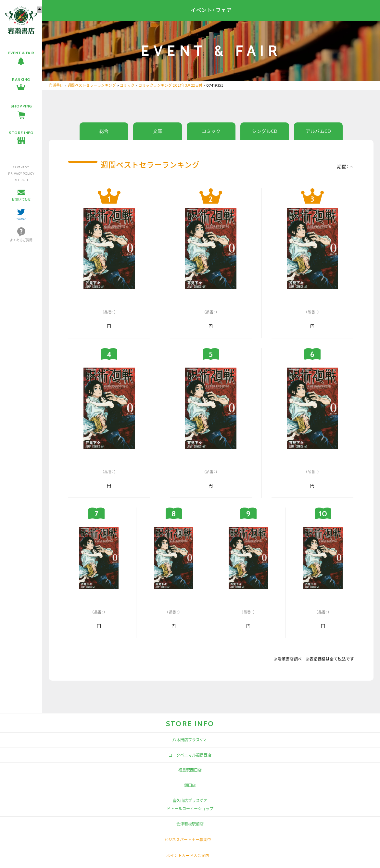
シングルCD (265, 131)
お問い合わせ (21, 200)
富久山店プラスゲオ (190, 801)
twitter (21, 219)
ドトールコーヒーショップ (190, 809)
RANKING (21, 79)
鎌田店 (190, 785)
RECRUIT (21, 180)
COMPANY (21, 167)
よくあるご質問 (21, 240)
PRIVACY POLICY (21, 174)
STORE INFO (21, 133)
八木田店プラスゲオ (190, 740)
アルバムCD (318, 131)
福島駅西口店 (190, 770)
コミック (211, 131)
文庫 (158, 131)
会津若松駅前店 (190, 824)
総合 (104, 131)
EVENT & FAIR (21, 53)
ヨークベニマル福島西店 (190, 755)
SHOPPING (21, 106)
